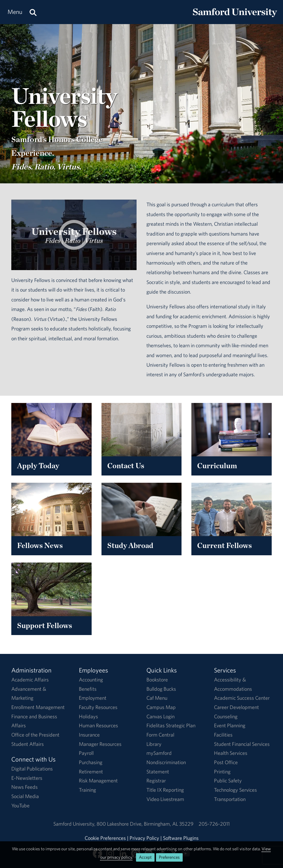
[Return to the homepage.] (235, 18)
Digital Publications (32, 769)
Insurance (89, 735)
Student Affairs (28, 744)
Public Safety (228, 781)
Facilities (223, 735)
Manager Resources (100, 744)
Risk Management (98, 781)
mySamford (159, 753)
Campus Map (161, 707)
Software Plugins (181, 838)
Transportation (230, 799)
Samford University (75, 824)
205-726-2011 (214, 824)
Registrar (156, 781)
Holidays (88, 716)
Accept (145, 857)
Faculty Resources (98, 707)
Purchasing (91, 762)
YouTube (20, 805)
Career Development (236, 707)
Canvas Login (160, 716)
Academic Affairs (30, 680)
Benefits (88, 689)
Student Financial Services (242, 744)
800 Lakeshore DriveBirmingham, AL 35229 (145, 824)
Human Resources (98, 725)
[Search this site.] (33, 12)
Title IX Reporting (165, 790)
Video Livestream (165, 799)
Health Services (231, 753)
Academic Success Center (242, 698)
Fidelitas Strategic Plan (171, 725)
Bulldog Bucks (161, 689)
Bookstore (157, 680)
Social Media (25, 796)
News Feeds (25, 787)
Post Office (226, 762)
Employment (93, 698)
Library (154, 744)
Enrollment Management (38, 707)
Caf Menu (157, 698)
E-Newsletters (27, 778)
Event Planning (230, 725)
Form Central (160, 735)
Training (87, 790)
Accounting (91, 680)
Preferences (169, 857)
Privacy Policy (144, 838)
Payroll (86, 753)
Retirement (91, 772)
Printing (222, 772)
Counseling (226, 716)
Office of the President (35, 735)
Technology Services (235, 790)
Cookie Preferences (105, 838)
